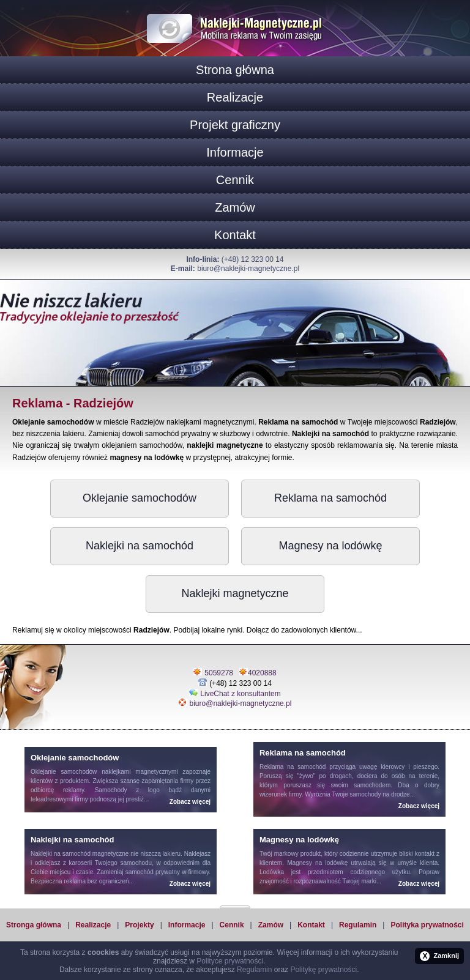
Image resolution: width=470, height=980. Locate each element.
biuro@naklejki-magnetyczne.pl (248, 269)
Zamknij (439, 956)
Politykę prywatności (323, 970)
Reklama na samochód (330, 498)
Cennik (235, 180)
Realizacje (235, 97)
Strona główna (235, 70)
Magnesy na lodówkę (330, 546)
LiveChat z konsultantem (240, 694)
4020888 (262, 673)
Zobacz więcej (190, 802)
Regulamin (358, 925)
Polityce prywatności (230, 961)
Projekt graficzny (235, 125)
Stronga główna (34, 925)
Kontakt (235, 235)
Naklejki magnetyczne (235, 593)
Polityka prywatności (427, 925)
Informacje (235, 152)
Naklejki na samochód (140, 546)
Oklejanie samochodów (140, 498)
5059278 (219, 673)
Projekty (139, 925)
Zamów (235, 207)
